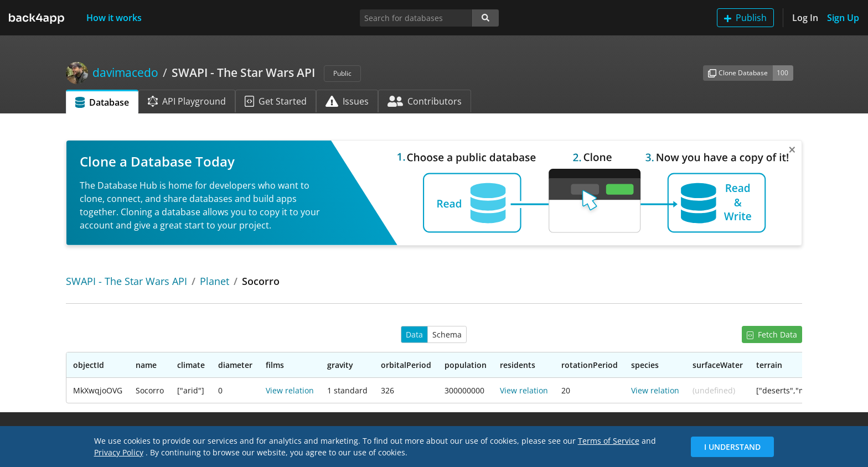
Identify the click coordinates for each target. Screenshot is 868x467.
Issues (347, 101)
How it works (114, 18)
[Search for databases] (416, 18)
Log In (805, 18)
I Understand (732, 447)
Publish (745, 18)
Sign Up (843, 18)
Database (102, 102)
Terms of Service (609, 441)
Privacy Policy (119, 452)
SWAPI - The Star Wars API (126, 281)
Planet (215, 281)
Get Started (276, 101)
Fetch (772, 334)
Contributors (425, 101)
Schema (447, 334)
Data (414, 334)
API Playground (187, 101)
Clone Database (738, 73)
